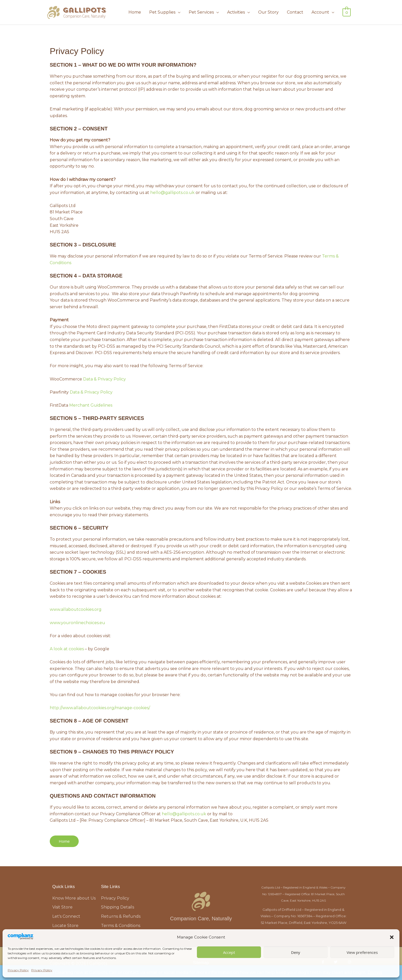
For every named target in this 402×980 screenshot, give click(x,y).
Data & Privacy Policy (104, 379)
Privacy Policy (18, 970)
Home (135, 12)
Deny (296, 952)
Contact (296, 12)
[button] (392, 937)
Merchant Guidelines (91, 405)
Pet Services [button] (202, 12)
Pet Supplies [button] (163, 12)
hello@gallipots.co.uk (172, 193)
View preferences (362, 952)
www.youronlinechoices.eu (77, 623)
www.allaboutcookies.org (76, 609)
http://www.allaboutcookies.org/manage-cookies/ (100, 708)
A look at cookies (67, 649)
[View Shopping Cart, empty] (347, 12)
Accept (229, 952)
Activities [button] (237, 12)
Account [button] (321, 12)
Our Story (269, 12)
